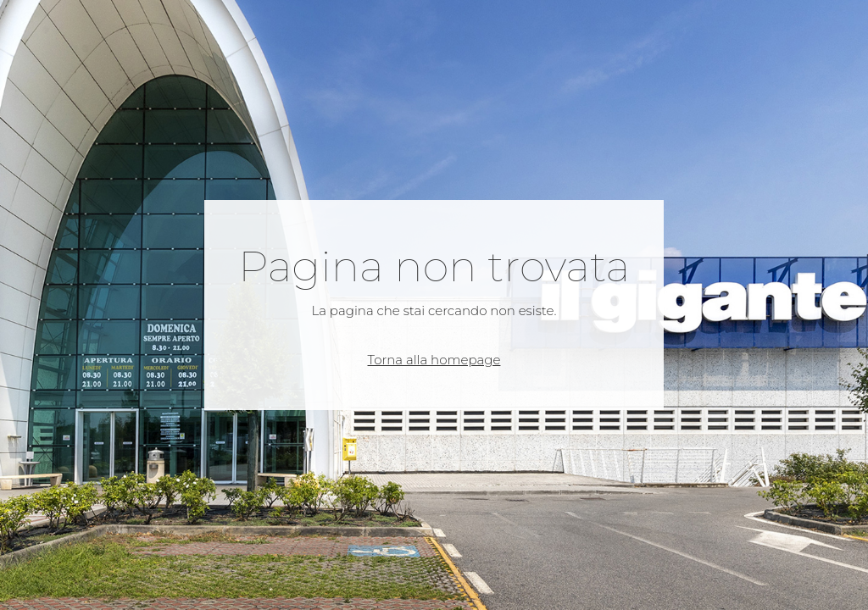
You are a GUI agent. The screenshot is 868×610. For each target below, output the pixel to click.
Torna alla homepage (434, 360)
